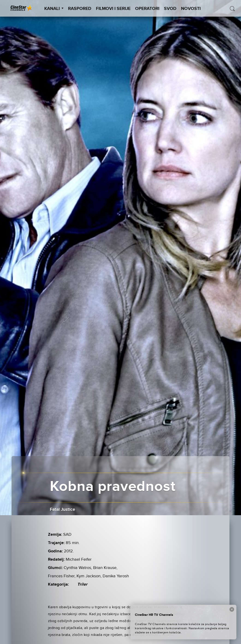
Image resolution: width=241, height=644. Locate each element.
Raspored (80, 9)
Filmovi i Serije (113, 9)
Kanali (54, 9)
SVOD (170, 9)
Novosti (191, 9)
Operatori (147, 9)
